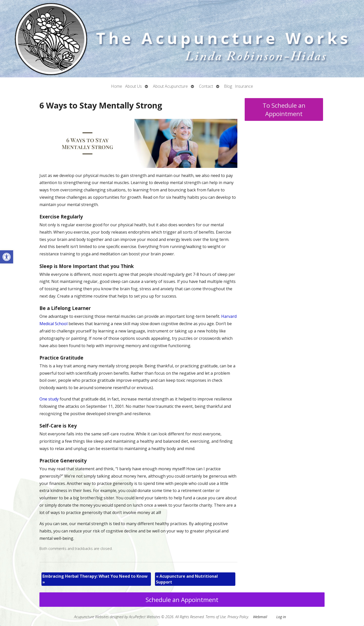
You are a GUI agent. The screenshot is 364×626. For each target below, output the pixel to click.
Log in (281, 617)
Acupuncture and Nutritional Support (187, 579)
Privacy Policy (238, 617)
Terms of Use (216, 617)
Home (117, 86)
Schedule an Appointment (182, 600)
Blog (228, 86)
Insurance (244, 86)
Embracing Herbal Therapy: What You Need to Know (95, 579)
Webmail (260, 617)
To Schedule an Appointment (284, 109)
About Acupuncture (170, 86)
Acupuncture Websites (91, 617)
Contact (206, 86)
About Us (133, 86)
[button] (7, 257)
